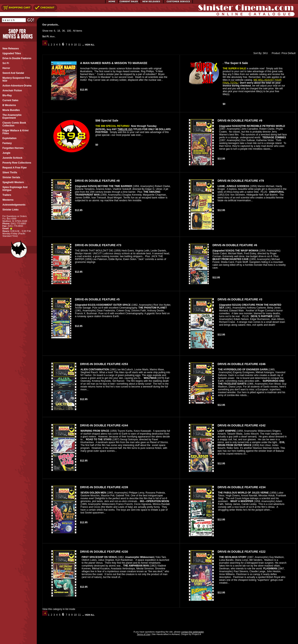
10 (75, 45)
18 (59, 31)
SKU (265, 53)
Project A (196, 634)
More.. (53, 37)
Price (284, 53)
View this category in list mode (59, 609)
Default (292, 53)
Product (275, 53)
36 (63, 31)
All (74, 31)
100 (69, 31)
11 (79, 45)
